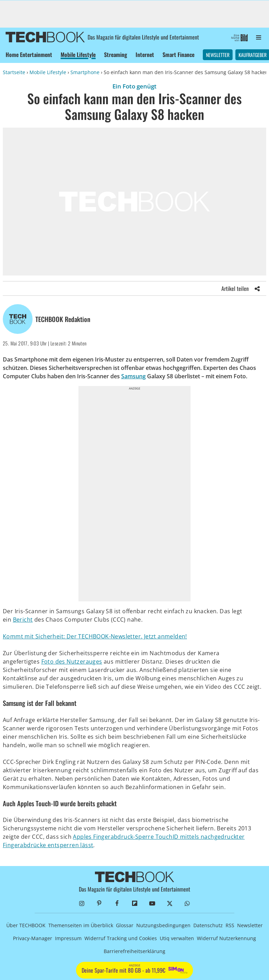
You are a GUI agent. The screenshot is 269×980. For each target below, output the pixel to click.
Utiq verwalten (177, 938)
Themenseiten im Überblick (81, 925)
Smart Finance (178, 55)
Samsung (133, 376)
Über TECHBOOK (26, 925)
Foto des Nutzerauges (72, 661)
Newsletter (218, 55)
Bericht (23, 620)
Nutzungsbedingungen (163, 925)
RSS (230, 925)
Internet (145, 55)
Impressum (68, 938)
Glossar (125, 925)
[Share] (257, 288)
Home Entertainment (29, 55)
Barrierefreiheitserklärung (134, 951)
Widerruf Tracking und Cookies (121, 938)
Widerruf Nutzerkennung (226, 938)
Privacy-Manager (33, 938)
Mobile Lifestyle (78, 55)
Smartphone (85, 72)
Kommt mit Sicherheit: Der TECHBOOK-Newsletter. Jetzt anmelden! (95, 636)
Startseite (14, 72)
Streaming (116, 55)
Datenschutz (208, 925)
